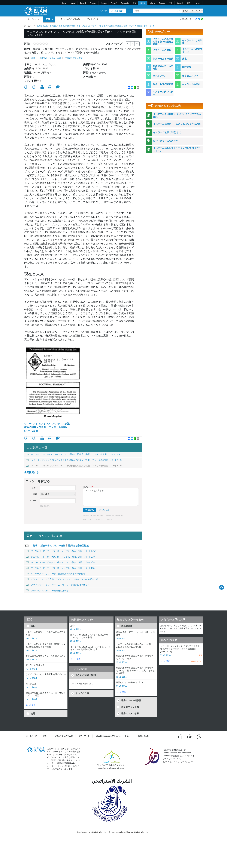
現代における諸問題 (163, 84)
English (64, 3)
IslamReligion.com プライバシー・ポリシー (114, 736)
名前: (35, 488)
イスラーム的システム (163, 93)
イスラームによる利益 (192, 42)
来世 (184, 59)
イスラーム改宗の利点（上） (168, 132)
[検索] (179, 11)
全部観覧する (31, 472)
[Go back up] (222, 587)
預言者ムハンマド (191, 76)
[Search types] (192, 11)
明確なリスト (196, 661)
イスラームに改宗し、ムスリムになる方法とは (177, 124)
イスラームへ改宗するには (192, 50)
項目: (27, 58)
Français (93, 3)
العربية (73, 3)
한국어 (190, 3)
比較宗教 (187, 67)
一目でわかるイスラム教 (69, 19)
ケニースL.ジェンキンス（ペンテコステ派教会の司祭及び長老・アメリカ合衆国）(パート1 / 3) (73, 454)
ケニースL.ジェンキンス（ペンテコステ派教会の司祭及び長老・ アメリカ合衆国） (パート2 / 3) (47, 427)
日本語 (143, 3)
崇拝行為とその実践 (163, 59)
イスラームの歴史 (191, 84)
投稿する (90, 510)
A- (128, 44)
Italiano (152, 3)
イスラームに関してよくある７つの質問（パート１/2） (177, 150)
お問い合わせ (186, 19)
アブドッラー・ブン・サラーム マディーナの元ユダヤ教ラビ (58, 585)
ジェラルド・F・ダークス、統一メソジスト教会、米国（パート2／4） (62, 557)
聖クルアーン (160, 76)
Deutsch (103, 3)
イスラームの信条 (162, 50)
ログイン (103, 11)
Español (83, 3)
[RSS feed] (199, 737)
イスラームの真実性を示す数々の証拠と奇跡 (163, 42)
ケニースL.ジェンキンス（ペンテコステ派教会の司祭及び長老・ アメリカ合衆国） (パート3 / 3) (74, 466)
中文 (134, 3)
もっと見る (31, 705)
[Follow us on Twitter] (190, 737)
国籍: (35, 494)
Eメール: (34, 501)
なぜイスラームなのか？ (166, 141)
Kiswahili (180, 3)
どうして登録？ (118, 11)
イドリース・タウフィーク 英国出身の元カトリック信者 (56, 574)
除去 (200, 655)
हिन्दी (171, 3)
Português (125, 3)
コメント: (88, 487)
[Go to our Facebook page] (181, 737)
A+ (137, 44)
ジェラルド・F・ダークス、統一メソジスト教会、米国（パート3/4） (61, 562)
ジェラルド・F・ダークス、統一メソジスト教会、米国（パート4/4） (61, 568)
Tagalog (162, 3)
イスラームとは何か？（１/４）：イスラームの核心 (177, 115)
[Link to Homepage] (36, 11)
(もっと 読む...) (31, 638)
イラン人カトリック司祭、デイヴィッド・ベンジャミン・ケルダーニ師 (62, 579)
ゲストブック (93, 19)
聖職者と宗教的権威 (67, 26)
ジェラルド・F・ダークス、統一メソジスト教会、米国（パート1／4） (62, 551)
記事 (48, 19)
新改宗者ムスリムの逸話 (47, 26)
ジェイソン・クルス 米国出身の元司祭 (47, 591)
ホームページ (33, 19)
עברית (198, 3)
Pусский (114, 3)
